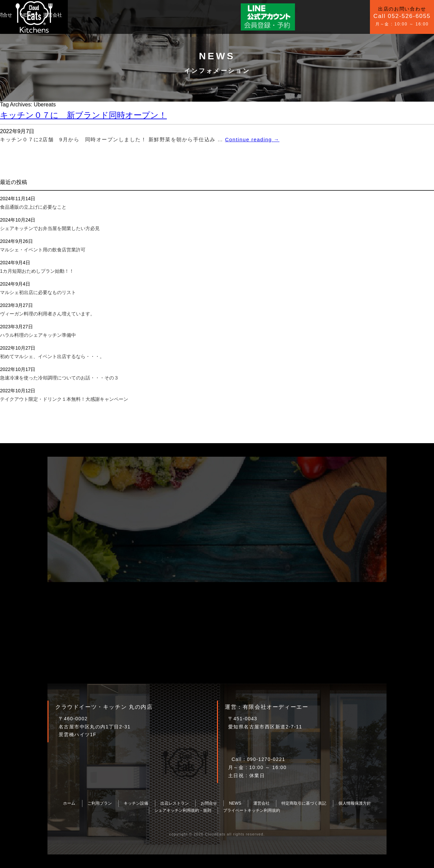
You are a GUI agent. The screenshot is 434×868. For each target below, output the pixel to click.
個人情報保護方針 (355, 803)
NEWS (176, 15)
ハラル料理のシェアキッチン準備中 (38, 335)
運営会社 (201, 15)
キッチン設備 (119, 15)
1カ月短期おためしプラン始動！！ (37, 271)
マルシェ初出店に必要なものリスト (38, 292)
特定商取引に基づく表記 (304, 803)
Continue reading (252, 139)
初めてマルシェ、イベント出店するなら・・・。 (52, 356)
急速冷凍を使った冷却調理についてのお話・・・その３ (59, 378)
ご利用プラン (83, 15)
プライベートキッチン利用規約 (252, 810)
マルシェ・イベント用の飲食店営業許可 (43, 250)
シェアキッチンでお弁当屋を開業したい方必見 (50, 228)
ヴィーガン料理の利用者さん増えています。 (47, 314)
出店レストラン (175, 803)
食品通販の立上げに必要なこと (33, 207)
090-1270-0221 (266, 759)
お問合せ (152, 15)
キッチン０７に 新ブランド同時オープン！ (83, 115)
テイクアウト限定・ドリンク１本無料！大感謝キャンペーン (64, 399)
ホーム (69, 803)
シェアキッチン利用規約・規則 (183, 810)
